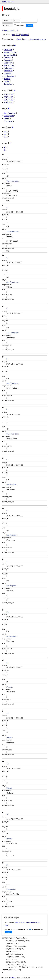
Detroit (7, 118)
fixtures (11, 2)
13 (7, 764)
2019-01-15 (9, 97)
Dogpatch (8, 60)
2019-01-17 (9, 100)
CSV (18, 35)
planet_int (20, 39)
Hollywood (8, 68)
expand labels (36, 929)
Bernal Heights (10, 55)
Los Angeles (9, 116)
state (27, 39)
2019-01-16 (9, 102)
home (4, 2)
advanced (25, 35)
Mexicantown (9, 76)
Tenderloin (8, 84)
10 (7, 612)
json (14, 35)
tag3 (6, 137)
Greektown (8, 63)
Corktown (8, 58)
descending (19, 25)
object (6, 925)
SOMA (7, 81)
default (17, 922)
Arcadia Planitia (10, 52)
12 (7, 713)
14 (7, 814)
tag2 (6, 134)
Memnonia (8, 121)
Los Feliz (8, 73)
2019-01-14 (9, 95)
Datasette (12, 978)
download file (22, 929)
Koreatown (8, 71)
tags (32, 39)
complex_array (40, 39)
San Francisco (10, 113)
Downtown (8, 50)
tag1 (6, 132)
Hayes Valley (9, 66)
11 (7, 663)
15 (7, 865)
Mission (7, 79)
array (23, 922)
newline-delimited (33, 922)
